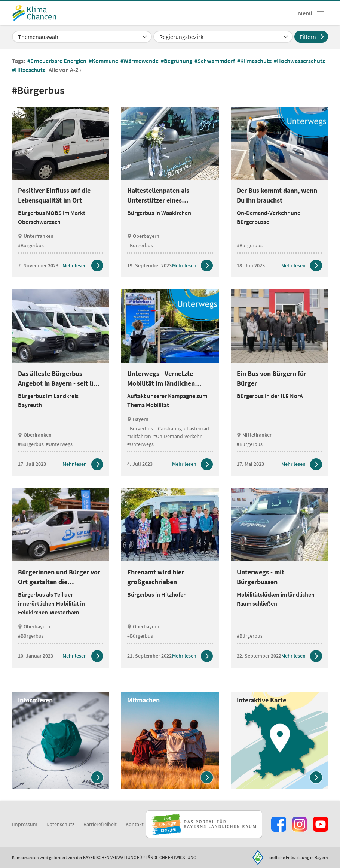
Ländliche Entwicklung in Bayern (297, 857)
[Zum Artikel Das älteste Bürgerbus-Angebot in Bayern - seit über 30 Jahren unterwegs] (83, 464)
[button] (320, 13)
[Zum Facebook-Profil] (279, 824)
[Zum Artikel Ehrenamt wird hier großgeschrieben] (192, 656)
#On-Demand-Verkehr (177, 436)
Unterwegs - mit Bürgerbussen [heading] (261, 577)
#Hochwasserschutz (300, 61)
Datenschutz (60, 824)
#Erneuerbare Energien (57, 61)
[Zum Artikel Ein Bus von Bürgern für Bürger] (302, 464)
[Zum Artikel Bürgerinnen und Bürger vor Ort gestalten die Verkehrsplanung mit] (83, 656)
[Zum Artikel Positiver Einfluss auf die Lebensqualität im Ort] (83, 265)
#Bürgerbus (31, 245)
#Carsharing (169, 428)
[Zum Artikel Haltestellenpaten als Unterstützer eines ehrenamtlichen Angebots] (192, 265)
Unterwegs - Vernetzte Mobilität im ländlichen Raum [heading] (161, 379)
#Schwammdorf (215, 61)
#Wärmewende (140, 61)
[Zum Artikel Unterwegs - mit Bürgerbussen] (302, 656)
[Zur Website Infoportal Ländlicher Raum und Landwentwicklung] (204, 824)
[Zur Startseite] (34, 13)
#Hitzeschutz (29, 70)
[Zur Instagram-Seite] (300, 824)
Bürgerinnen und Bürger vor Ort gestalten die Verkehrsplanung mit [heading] (59, 577)
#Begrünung (177, 61)
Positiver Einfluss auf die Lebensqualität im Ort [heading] (54, 195)
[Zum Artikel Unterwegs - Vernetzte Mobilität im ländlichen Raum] (192, 464)
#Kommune (104, 61)
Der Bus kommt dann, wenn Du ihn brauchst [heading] (277, 195)
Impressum (25, 824)
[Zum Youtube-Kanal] (321, 824)
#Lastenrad (197, 428)
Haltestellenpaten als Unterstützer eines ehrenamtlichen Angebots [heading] (165, 196)
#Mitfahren (139, 436)
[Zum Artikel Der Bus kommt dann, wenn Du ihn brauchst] (302, 265)
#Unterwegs (59, 444)
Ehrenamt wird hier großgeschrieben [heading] (156, 577)
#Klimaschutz (255, 61)
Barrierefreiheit (100, 824)
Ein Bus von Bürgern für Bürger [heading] (272, 378)
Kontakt (135, 824)
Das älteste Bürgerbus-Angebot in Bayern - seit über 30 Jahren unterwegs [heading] (60, 379)
